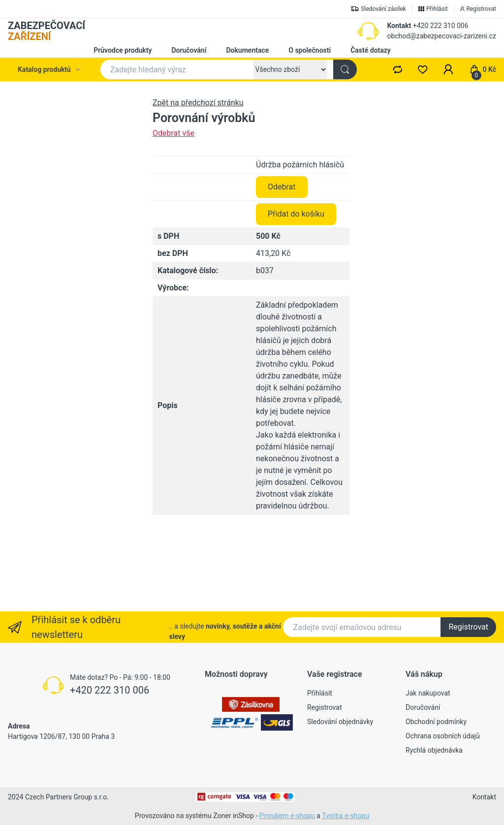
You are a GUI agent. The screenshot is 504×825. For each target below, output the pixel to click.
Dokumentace (247, 50)
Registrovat (468, 627)
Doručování (189, 50)
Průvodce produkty (123, 50)
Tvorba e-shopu (346, 816)
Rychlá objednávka (434, 750)
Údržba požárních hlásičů (300, 241)
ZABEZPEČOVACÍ (47, 31)
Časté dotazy (371, 50)
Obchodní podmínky (436, 722)
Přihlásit (320, 693)
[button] (448, 69)
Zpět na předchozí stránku (198, 103)
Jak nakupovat (428, 693)
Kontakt (399, 26)
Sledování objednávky (340, 722)
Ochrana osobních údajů (443, 736)
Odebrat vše (173, 133)
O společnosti (310, 50)
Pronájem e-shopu (287, 816)
